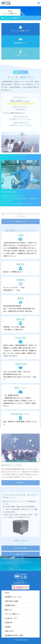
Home (3, 18)
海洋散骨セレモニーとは (13, 597)
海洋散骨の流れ (10, 605)
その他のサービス (11, 618)
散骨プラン (9, 610)
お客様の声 (9, 622)
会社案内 (8, 627)
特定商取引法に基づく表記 (14, 635)
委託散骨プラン (20, 41)
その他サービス (20, 53)
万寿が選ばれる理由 (12, 601)
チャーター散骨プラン (21, 29)
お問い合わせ (9, 631)
